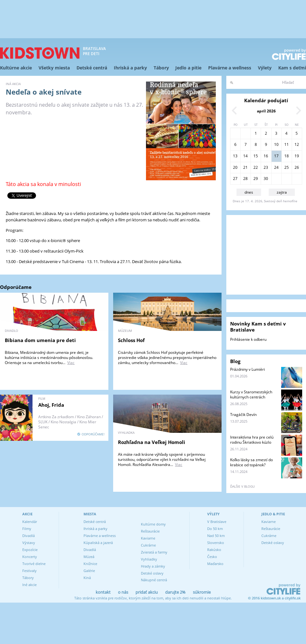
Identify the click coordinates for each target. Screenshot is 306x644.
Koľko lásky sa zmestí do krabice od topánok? (251, 462)
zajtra (282, 192)
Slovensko (216, 543)
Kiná (87, 578)
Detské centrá (92, 68)
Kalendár (30, 522)
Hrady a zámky (153, 566)
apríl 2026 (266, 111)
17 (276, 156)
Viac (71, 363)
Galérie (89, 571)
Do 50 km (215, 529)
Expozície (30, 550)
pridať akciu (147, 592)
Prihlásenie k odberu (248, 339)
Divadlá (29, 536)
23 (266, 167)
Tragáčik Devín (243, 415)
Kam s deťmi (292, 68)
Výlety (265, 68)
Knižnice (90, 564)
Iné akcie (29, 585)
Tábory (161, 68)
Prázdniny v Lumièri (248, 369)
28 (245, 179)
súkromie (202, 592)
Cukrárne (148, 545)
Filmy (27, 529)
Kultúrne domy (153, 524)
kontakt (103, 592)
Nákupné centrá (154, 580)
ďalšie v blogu (242, 486)
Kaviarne (148, 538)
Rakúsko (214, 550)
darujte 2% (175, 592)
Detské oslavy (152, 573)
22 (256, 167)
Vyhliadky (149, 559)
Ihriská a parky (130, 68)
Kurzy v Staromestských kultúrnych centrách (251, 394)
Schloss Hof (131, 340)
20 (235, 167)
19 (297, 156)
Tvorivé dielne (34, 564)
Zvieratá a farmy (154, 552)
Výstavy (29, 543)
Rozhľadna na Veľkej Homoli (152, 442)
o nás (123, 592)
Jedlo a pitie (188, 68)
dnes (249, 192)
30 (266, 179)
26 (297, 167)
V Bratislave (217, 522)
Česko (212, 557)
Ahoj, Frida (51, 405)
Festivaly (29, 571)
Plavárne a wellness (230, 68)
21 (245, 167)
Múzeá (89, 557)
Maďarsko (215, 564)
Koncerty (30, 557)
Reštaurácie (150, 531)
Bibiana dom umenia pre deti (40, 340)
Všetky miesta (54, 68)
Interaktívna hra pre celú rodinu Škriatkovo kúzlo (252, 440)
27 (235, 179)
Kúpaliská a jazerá (98, 543)
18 (287, 156)
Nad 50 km (216, 536)
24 (276, 167)
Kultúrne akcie (16, 68)
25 (287, 167)
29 (256, 179)
